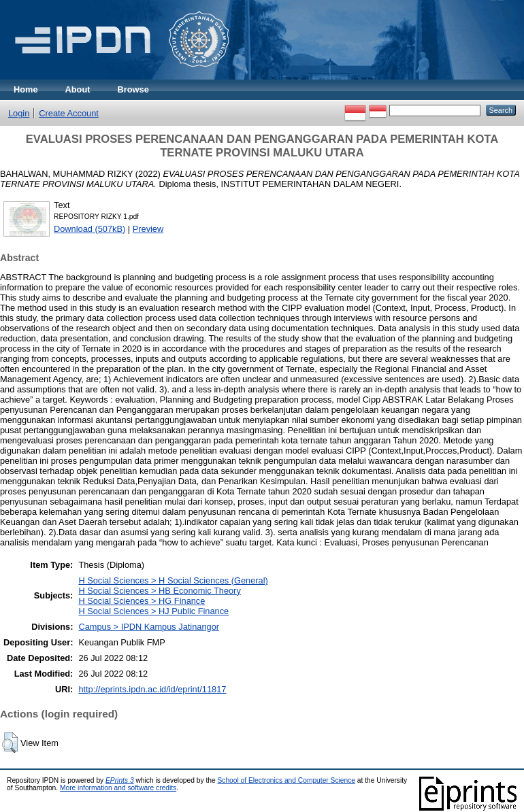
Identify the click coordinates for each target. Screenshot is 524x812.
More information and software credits (118, 788)
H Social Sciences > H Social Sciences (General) (173, 580)
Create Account (69, 113)
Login (19, 113)
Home (26, 89)
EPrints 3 (120, 780)
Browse (133, 89)
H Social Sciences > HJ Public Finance (153, 611)
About (78, 89)
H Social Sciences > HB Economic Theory (159, 591)
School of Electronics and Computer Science (286, 780)
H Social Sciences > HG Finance (142, 601)
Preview (148, 229)
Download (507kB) (89, 229)
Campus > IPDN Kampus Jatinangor (149, 627)
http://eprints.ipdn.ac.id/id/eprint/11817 (152, 689)
